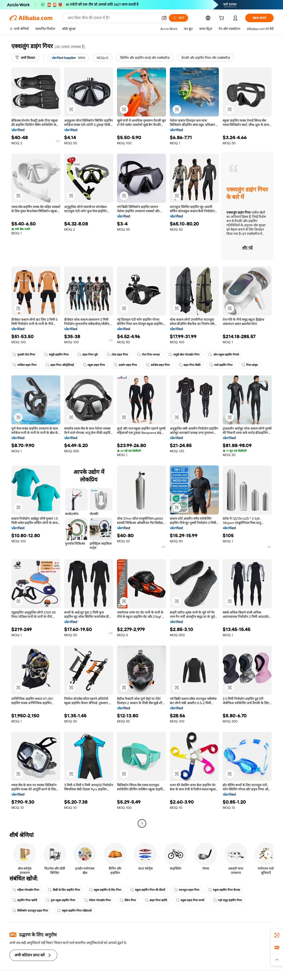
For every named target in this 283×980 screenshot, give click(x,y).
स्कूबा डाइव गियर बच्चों (190, 900)
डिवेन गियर (128, 900)
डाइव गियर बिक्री (190, 365)
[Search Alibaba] (112, 18)
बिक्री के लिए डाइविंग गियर (64, 890)
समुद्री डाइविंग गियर (56, 355)
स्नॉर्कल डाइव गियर (25, 365)
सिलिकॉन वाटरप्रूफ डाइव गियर (30, 911)
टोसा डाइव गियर (117, 355)
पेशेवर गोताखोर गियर (98, 900)
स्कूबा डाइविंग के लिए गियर (105, 890)
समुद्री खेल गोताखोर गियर (184, 355)
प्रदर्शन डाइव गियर (125, 365)
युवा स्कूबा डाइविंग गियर (61, 900)
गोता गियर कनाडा (148, 355)
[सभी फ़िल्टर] (25, 58)
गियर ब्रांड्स (250, 365)
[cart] (222, 19)
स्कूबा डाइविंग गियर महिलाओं (74, 911)
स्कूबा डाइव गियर (94, 365)
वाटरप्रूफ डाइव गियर (187, 890)
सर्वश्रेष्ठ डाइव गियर (158, 365)
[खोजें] (178, 18)
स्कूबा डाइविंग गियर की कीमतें (148, 890)
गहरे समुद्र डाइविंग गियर (228, 900)
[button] (164, 18)
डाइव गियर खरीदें (156, 900)
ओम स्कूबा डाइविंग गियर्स (224, 355)
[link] (277, 935)
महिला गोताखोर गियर (26, 890)
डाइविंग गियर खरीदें (25, 900)
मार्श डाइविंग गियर (221, 365)
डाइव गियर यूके (88, 355)
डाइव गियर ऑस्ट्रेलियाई (60, 365)
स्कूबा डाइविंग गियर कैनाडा (224, 890)
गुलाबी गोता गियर (24, 355)
